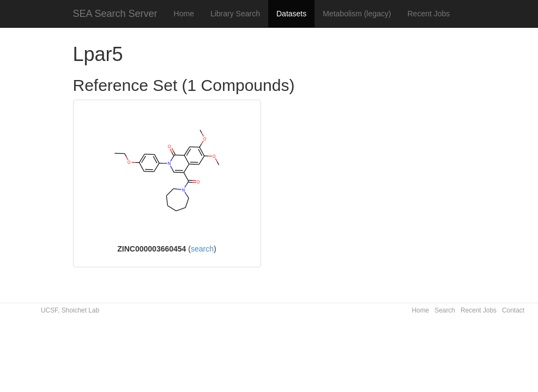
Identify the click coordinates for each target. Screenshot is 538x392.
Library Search (235, 14)
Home (184, 14)
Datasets (291, 14)
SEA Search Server (115, 14)
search (202, 249)
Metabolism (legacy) (357, 14)
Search (445, 310)
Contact (513, 310)
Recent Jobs (429, 14)
